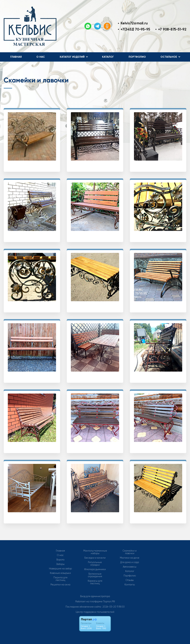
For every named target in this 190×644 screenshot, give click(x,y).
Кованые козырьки (60, 573)
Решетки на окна (60, 585)
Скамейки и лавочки (130, 552)
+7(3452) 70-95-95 (135, 29)
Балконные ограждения (95, 575)
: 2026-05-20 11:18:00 (113, 607)
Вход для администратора (95, 596)
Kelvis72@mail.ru (134, 23)
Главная (16, 57)
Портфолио (137, 57)
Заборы (60, 564)
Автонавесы (130, 567)
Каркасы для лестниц (95, 582)
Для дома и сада (130, 562)
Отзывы (130, 580)
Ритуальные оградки (95, 564)
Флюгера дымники (95, 569)
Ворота (60, 560)
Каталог (108, 57)
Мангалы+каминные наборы (95, 552)
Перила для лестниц (60, 579)
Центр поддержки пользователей (95, 612)
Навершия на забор (60, 569)
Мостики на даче (130, 558)
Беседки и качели (95, 558)
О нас (41, 57)
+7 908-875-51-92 (172, 29)
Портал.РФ (109, 601)
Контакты (130, 585)
